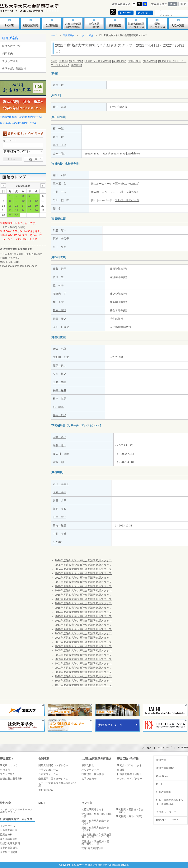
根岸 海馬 (60, 399)
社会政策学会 (164, 792)
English (127, 13)
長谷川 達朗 (61, 454)
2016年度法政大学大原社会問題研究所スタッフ (83, 603)
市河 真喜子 (61, 484)
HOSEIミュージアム (167, 820)
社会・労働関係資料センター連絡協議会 (170, 802)
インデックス (7, 826)
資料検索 (5, 803)
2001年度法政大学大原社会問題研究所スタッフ (83, 668)
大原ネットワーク (166, 812)
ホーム (54, 35)
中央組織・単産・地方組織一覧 (96, 815)
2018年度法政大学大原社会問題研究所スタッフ (83, 595)
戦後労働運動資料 (10, 843)
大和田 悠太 (61, 357)
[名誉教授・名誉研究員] (98, 61)
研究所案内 (10, 38)
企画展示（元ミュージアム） (55, 779)
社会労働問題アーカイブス (16, 819)
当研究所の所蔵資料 (14, 69)
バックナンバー (90, 770)
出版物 (121, 770)
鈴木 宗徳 (60, 107)
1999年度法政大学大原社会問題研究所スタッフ (83, 676)
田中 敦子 (60, 517)
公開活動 (44, 759)
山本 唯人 (60, 154)
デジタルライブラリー (129, 779)
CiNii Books (163, 776)
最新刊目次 (88, 765)
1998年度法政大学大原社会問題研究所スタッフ (83, 681)
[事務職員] (76, 65)
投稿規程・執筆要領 (93, 774)
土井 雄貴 (60, 382)
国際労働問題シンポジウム (53, 765)
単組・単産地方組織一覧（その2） (95, 829)
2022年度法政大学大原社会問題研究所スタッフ (83, 578)
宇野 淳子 (60, 437)
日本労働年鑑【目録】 (129, 774)
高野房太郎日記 (9, 848)
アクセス (145, 13)
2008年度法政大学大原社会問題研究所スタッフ (83, 638)
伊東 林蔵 (60, 349)
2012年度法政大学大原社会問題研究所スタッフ (83, 621)
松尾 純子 (60, 415)
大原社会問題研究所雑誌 (96, 759)
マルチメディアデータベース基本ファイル (16, 811)
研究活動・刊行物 (128, 759)
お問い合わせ (89, 779)
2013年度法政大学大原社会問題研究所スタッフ (83, 616)
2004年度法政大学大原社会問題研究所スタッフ (83, 655)
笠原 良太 (60, 365)
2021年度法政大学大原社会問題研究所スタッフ (83, 582)
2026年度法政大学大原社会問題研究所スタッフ (83, 560)
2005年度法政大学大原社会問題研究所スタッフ (83, 650)
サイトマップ (165, 748)
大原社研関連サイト (93, 809)
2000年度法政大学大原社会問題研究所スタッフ (83, 672)
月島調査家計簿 (9, 830)
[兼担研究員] (134, 61)
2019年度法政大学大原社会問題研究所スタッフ (83, 590)
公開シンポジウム (48, 770)
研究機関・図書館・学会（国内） (130, 811)
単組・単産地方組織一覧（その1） (95, 822)
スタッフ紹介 (10, 61)
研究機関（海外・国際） (130, 816)
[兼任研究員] (150, 61)
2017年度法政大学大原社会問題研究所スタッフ (83, 599)
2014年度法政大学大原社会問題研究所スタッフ (83, 612)
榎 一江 (58, 129)
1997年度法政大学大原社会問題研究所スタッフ (83, 685)
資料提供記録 (46, 790)
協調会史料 (6, 835)
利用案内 (7, 54)
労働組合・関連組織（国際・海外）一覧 (95, 843)
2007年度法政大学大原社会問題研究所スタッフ (83, 642)
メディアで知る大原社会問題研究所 (57, 784)
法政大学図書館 (165, 768)
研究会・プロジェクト (129, 765)
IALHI (42, 803)
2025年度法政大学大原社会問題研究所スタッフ (83, 565)
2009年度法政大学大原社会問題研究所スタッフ (83, 633)
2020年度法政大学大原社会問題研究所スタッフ (83, 586)
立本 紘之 (60, 374)
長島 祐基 (60, 390)
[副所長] (63, 61)
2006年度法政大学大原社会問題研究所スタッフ (83, 646)
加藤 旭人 (60, 445)
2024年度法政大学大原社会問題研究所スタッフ (83, 569)
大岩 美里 (60, 492)
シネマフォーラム (48, 774)
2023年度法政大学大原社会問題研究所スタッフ (83, 573)
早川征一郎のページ (127, 200)
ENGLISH (183, 748)
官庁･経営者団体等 (92, 848)
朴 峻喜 (58, 407)
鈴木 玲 (58, 85)
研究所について (12, 46)
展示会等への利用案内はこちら (19, 123)
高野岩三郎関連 (9, 852)
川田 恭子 (60, 501)
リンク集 (87, 803)
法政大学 (161, 760)
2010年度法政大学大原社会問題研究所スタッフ (83, 629)
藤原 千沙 (60, 145)
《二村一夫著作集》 (127, 192)
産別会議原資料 (9, 839)
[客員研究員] (119, 61)
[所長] (54, 61)
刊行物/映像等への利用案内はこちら (22, 117)
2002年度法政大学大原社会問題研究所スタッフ (83, 664)
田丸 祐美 (60, 526)
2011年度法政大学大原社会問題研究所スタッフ (83, 625)
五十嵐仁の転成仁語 (127, 184)
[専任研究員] (76, 61)
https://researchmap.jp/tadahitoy (120, 154)
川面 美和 (60, 509)
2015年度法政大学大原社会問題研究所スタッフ (83, 608)
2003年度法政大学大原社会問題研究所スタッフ (83, 659)
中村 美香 (60, 534)
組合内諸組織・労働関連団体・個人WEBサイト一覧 (96, 836)
